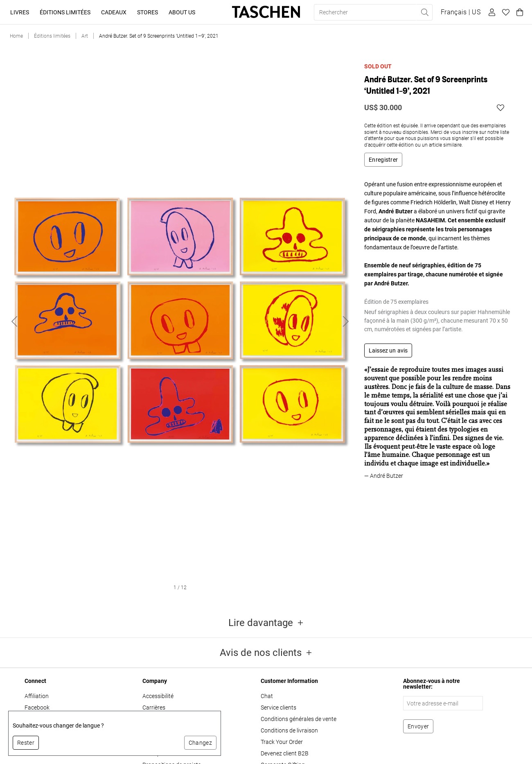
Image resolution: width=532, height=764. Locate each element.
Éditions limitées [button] (65, 12)
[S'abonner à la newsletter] (418, 726)
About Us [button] (182, 12)
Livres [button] (20, 12)
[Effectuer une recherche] (424, 12)
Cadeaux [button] (114, 12)
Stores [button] (148, 12)
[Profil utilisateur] (491, 12)
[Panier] (518, 12)
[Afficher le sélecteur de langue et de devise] (461, 12)
